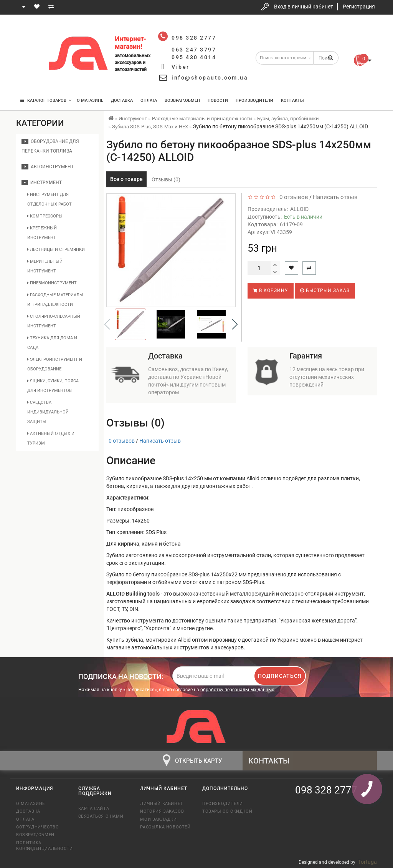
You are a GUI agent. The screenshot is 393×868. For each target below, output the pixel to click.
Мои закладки (158, 819)
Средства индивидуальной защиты (48, 412)
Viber (181, 67)
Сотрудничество (37, 827)
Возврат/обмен (35, 835)
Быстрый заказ (325, 290)
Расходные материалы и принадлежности (55, 300)
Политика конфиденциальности (41, 846)
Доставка (122, 100)
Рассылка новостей (165, 827)
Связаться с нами (101, 816)
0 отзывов (292, 197)
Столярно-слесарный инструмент (54, 321)
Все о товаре (126, 179)
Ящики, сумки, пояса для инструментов (53, 386)
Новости (218, 100)
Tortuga (367, 862)
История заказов (162, 811)
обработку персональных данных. (238, 690)
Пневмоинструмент (52, 283)
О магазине (90, 100)
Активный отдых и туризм (51, 438)
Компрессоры (45, 216)
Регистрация (359, 7)
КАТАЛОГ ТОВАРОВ (46, 100)
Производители (254, 100)
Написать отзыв (335, 197)
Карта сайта (94, 809)
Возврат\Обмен (182, 100)
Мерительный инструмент (45, 266)
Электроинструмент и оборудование (55, 364)
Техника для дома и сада (52, 343)
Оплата (149, 100)
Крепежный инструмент (42, 233)
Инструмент (42, 183)
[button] (235, 324)
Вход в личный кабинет (304, 7)
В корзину (271, 290)
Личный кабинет (161, 804)
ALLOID (299, 209)
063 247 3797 (29, 55)
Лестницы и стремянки (56, 250)
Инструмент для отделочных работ (50, 199)
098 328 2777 (29, 32)
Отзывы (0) (166, 179)
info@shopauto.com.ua (210, 78)
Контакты (292, 100)
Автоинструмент (48, 167)
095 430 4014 (30, 78)
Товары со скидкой (227, 811)
